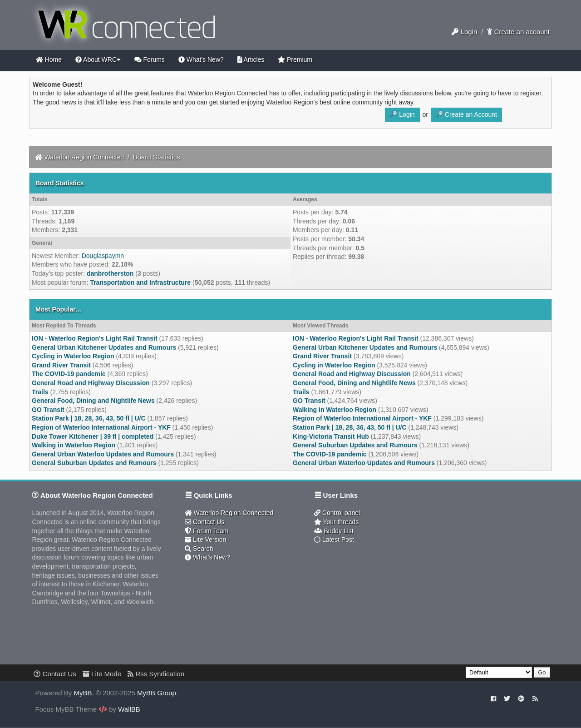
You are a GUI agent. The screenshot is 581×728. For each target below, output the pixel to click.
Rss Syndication (156, 674)
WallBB (129, 709)
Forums (150, 59)
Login (464, 32)
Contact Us (204, 522)
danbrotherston (110, 273)
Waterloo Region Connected (84, 157)
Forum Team (207, 531)
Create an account (518, 32)
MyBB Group (157, 693)
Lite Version (205, 540)
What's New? (201, 59)
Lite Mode (102, 674)
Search (199, 549)
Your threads (336, 522)
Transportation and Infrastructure (140, 282)
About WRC (98, 59)
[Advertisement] (359, 608)
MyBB (83, 693)
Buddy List (334, 531)
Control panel (337, 513)
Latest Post (334, 540)
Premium (295, 59)
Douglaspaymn (103, 256)
